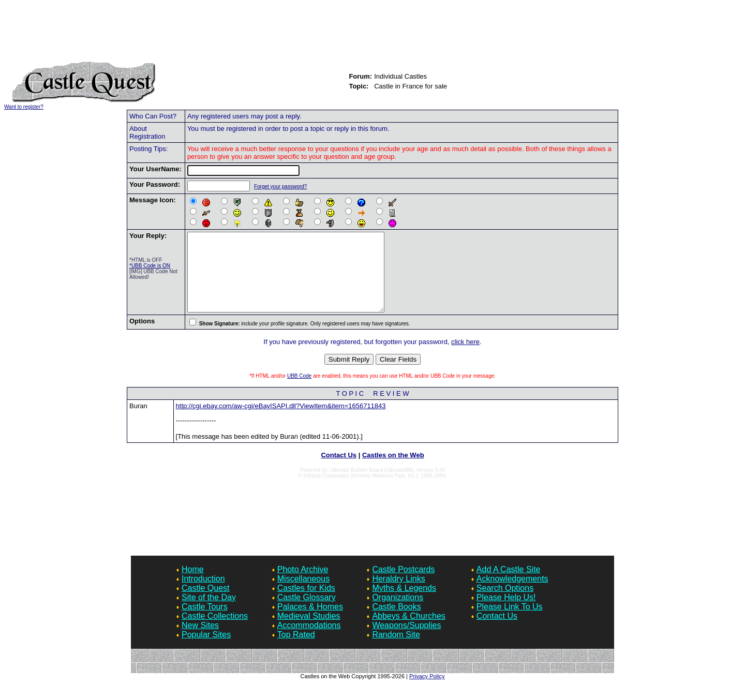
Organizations (398, 613)
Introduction (203, 594)
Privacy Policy (427, 692)
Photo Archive (303, 585)
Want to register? (24, 107)
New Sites (200, 641)
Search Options (505, 604)
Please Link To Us (510, 622)
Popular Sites (206, 650)
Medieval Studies (309, 631)
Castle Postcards (403, 585)
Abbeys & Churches (408, 631)
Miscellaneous (303, 594)
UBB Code (299, 391)
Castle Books (396, 622)
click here (465, 357)
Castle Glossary (307, 613)
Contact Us (339, 471)
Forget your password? (279, 187)
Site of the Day (209, 613)
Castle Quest (205, 604)
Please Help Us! (506, 613)
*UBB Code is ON (150, 266)
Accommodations (309, 641)
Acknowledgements (512, 594)
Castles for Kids (306, 604)
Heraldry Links (398, 594)
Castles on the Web (393, 471)
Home (193, 585)
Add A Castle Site (509, 585)
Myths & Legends (404, 604)
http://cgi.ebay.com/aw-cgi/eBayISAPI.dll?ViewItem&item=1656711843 (281, 421)
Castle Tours (205, 622)
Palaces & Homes (310, 622)
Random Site (396, 650)
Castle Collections (215, 631)
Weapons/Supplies (406, 641)
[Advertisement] (373, 35)
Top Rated (296, 650)
